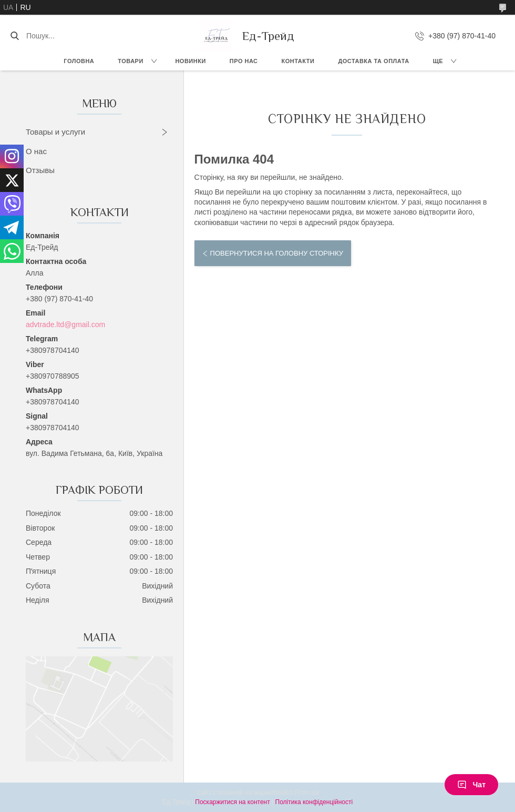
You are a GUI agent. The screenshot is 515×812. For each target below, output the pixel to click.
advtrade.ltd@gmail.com (65, 324)
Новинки (190, 61)
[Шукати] (14, 36)
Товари (131, 61)
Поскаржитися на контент (232, 802)
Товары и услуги (55, 132)
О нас (36, 151)
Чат (471, 785)
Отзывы (40, 170)
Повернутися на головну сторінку (277, 253)
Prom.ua (307, 793)
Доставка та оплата (373, 61)
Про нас (244, 61)
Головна (79, 61)
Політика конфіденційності (314, 802)
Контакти (298, 61)
